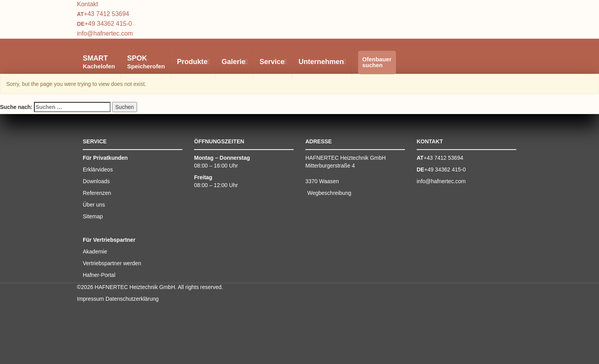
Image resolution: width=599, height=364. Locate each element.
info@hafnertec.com (105, 33)
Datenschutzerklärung (132, 299)
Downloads (96, 181)
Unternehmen (322, 62)
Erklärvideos (98, 170)
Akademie (95, 252)
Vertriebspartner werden (112, 263)
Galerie (234, 62)
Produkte (193, 62)
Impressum (90, 299)
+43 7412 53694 (107, 14)
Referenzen (97, 193)
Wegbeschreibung (329, 193)
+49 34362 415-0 (108, 24)
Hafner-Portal (99, 275)
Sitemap (93, 216)
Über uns (94, 205)
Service (273, 62)
